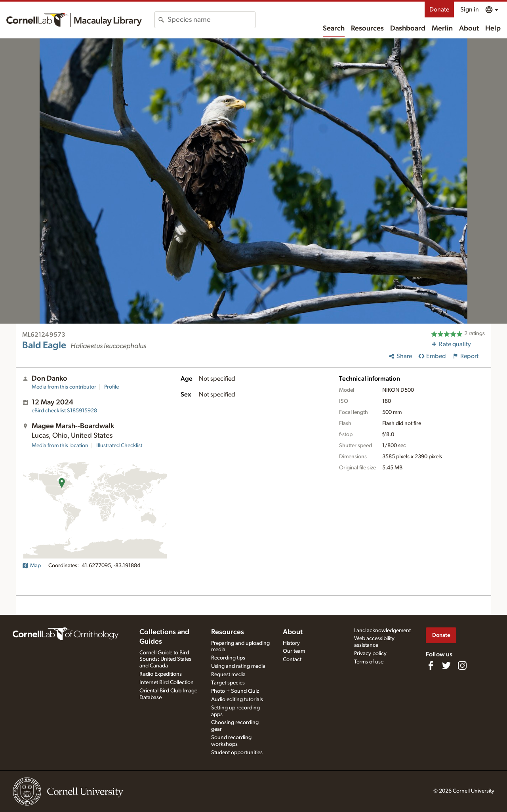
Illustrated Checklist (119, 446)
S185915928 (64, 411)
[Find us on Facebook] (431, 665)
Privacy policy (370, 654)
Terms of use (369, 662)
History (291, 643)
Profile (112, 387)
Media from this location (60, 446)
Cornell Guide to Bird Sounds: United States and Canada (165, 660)
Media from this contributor (64, 387)
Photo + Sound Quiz (235, 691)
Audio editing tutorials (237, 700)
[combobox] (211, 20)
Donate (439, 10)
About (469, 29)
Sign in (470, 10)
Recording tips (228, 658)
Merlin (442, 29)
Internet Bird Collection (167, 682)
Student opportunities (237, 753)
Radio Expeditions (161, 674)
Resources (367, 29)
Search (334, 29)
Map (31, 566)
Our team (294, 651)
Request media (228, 675)
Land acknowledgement (382, 631)
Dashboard (408, 29)
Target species (228, 683)
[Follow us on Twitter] (446, 665)
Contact (292, 660)
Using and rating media (238, 666)
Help (493, 29)
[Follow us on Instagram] (462, 665)
